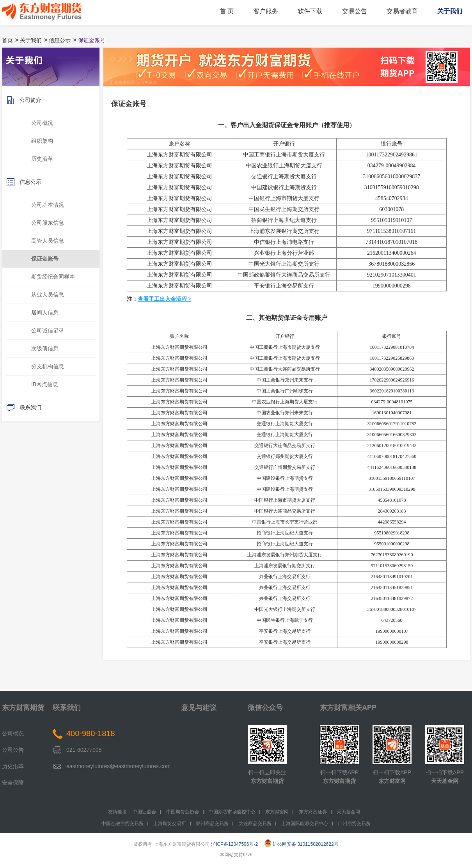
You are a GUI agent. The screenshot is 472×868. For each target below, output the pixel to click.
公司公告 (13, 750)
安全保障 (13, 783)
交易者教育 (402, 11)
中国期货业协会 (183, 812)
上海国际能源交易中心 (305, 824)
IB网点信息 (45, 384)
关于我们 (450, 11)
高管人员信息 (48, 241)
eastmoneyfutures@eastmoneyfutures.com (118, 766)
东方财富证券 (313, 812)
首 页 (227, 11)
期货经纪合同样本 (53, 277)
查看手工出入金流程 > (164, 299)
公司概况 (42, 123)
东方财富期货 (23, 708)
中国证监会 (144, 812)
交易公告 (355, 11)
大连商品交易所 (255, 824)
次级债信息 (45, 348)
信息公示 (60, 40)
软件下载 (310, 11)
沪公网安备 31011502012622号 (302, 844)
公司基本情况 (48, 205)
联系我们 (24, 408)
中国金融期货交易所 (122, 824)
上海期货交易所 (170, 824)
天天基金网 (445, 781)
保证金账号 (92, 40)
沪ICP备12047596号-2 (234, 844)
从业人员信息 (48, 295)
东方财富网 (392, 781)
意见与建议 (199, 708)
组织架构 (42, 141)
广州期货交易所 (354, 824)
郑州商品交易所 (212, 824)
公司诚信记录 (48, 330)
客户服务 (266, 11)
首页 (7, 40)
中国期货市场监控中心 (232, 812)
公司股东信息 (48, 223)
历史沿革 (42, 159)
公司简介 (24, 100)
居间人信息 (45, 312)
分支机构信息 (48, 366)
